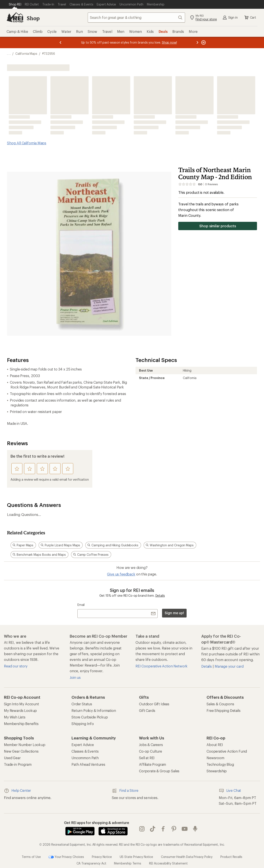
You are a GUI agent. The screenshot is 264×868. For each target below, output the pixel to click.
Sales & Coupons (220, 704)
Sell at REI (147, 758)
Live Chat (230, 791)
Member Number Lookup (25, 745)
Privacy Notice (102, 857)
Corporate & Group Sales (159, 771)
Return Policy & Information (94, 710)
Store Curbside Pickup (90, 717)
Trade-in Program (18, 764)
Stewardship (217, 771)
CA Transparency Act (91, 863)
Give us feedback (121, 574)
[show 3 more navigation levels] (9, 54)
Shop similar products (218, 226)
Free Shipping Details (224, 710)
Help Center (17, 791)
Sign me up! (174, 613)
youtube (185, 829)
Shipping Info (83, 724)
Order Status (82, 704)
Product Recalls (231, 857)
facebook (163, 829)
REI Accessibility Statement (168, 863)
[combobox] (136, 18)
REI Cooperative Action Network (161, 666)
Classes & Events (85, 751)
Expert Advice (83, 745)
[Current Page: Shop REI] (15, 4)
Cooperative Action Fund (227, 751)
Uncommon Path (85, 758)
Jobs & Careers (151, 745)
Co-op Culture (151, 751)
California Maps (26, 54)
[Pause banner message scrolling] (203, 42)
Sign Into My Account (21, 704)
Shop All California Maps (27, 143)
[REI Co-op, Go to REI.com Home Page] (15, 18)
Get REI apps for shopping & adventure (97, 823)
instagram (142, 829)
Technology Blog (220, 764)
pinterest (174, 829)
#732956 (49, 54)
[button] (89, 254)
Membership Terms (128, 863)
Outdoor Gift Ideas (154, 704)
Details (160, 595)
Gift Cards (147, 710)
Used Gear (12, 758)
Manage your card (229, 666)
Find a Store (125, 791)
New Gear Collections (21, 751)
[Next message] (197, 42)
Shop (33, 18)
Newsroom (215, 758)
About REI (215, 745)
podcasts (195, 829)
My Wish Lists (15, 717)
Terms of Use (31, 857)
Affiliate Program (153, 764)
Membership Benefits (21, 724)
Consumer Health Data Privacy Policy (187, 857)
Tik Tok (153, 829)
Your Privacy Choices (66, 857)
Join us (75, 677)
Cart (250, 18)
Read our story (16, 666)
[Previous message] (61, 42)
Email (81, 605)
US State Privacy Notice (136, 857)
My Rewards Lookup (20, 710)
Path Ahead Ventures (88, 764)
